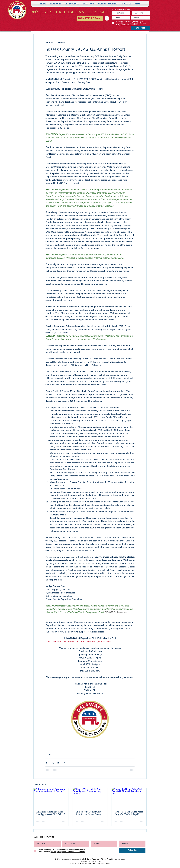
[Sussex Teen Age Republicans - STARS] (107, 18)
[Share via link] (64, 763)
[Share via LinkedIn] (58, 763)
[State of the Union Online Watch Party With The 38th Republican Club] (129, 798)
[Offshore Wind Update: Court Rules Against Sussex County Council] (90, 798)
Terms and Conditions (119, 859)
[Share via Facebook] (47, 763)
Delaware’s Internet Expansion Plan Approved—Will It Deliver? (51, 813)
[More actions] (133, 43)
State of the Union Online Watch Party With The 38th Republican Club (129, 813)
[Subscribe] (140, 28)
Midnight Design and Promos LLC (98, 863)
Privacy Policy (106, 859)
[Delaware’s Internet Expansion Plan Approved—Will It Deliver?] (51, 798)
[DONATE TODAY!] (90, 18)
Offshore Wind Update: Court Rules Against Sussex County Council (88, 813)
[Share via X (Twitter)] (53, 763)
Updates (49, 754)
